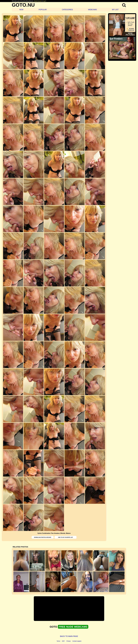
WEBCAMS (92, 10)
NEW (21, 10)
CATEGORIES (67, 10)
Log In (45, 1)
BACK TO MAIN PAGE (69, 636)
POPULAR (43, 10)
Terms (58, 641)
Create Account (37, 1)
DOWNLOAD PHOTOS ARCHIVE (43, 537)
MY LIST (115, 10)
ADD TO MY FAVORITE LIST (65, 537)
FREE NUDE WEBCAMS (73, 627)
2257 (63, 641)
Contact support (77, 641)
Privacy (69, 641)
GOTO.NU (23, 5)
